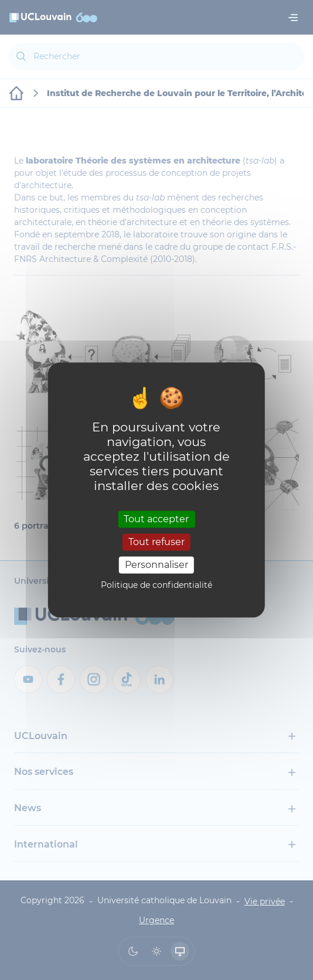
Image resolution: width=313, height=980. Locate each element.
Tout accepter (156, 519)
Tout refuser (156, 542)
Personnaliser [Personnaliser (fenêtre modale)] (156, 565)
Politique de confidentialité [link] (156, 586)
